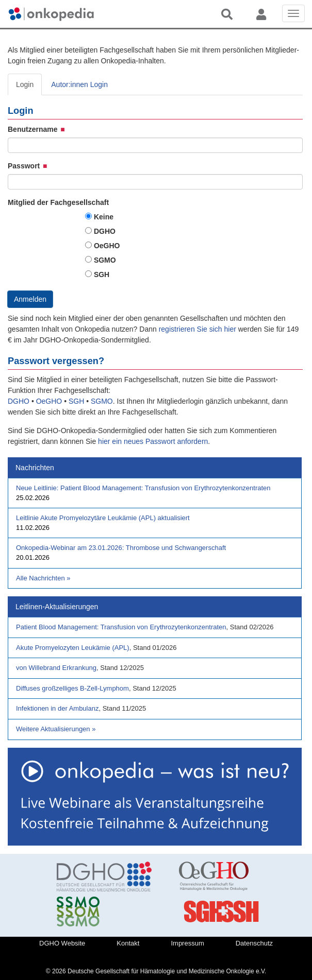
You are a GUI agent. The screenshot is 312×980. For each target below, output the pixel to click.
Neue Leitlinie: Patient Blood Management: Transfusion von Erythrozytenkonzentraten (143, 488)
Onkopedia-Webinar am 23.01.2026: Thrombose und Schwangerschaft (121, 548)
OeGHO (107, 246)
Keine (104, 217)
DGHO (105, 231)
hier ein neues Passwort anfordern (153, 441)
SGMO (105, 260)
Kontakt (128, 943)
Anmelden (30, 299)
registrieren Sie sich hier (199, 329)
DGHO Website (62, 943)
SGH (102, 274)
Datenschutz (254, 943)
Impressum (187, 943)
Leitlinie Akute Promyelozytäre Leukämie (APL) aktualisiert (103, 518)
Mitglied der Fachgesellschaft (58, 202)
